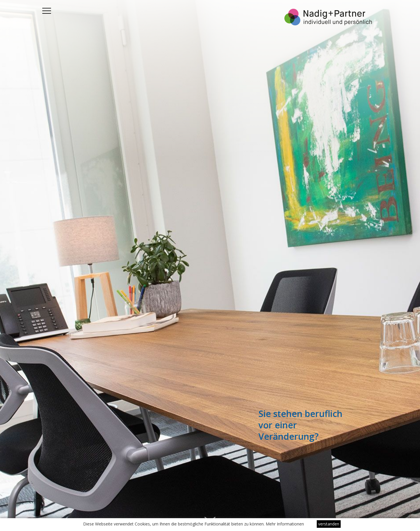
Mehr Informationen (285, 524)
